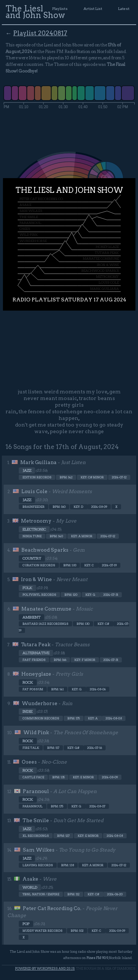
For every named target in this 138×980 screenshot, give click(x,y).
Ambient (31, 617)
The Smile (36, 820)
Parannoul (36, 791)
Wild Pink (36, 732)
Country (32, 558)
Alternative (36, 653)
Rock (28, 682)
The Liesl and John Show (35, 12)
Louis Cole (34, 491)
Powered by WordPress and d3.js (45, 968)
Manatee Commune (46, 609)
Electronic (34, 529)
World (30, 887)
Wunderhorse (40, 703)
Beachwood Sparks (45, 550)
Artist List (93, 8)
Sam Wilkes (39, 850)
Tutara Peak (36, 644)
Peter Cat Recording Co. (52, 908)
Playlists (60, 8)
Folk (27, 588)
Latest (124, 8)
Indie (27, 712)
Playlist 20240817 (40, 33)
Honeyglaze (36, 674)
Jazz (27, 470)
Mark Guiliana (38, 462)
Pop (26, 924)
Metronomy (36, 521)
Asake (30, 879)
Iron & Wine (36, 579)
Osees (29, 762)
